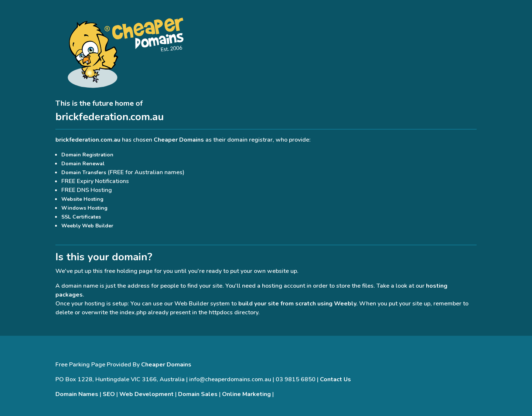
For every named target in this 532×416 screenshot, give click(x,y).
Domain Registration (87, 155)
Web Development (146, 394)
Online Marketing (246, 394)
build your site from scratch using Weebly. (298, 304)
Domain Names (77, 394)
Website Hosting (82, 199)
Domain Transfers (84, 173)
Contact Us (335, 379)
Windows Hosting (84, 208)
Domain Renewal (83, 164)
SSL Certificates (81, 217)
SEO (109, 394)
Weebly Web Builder (87, 226)
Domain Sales (198, 394)
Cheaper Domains (179, 140)
